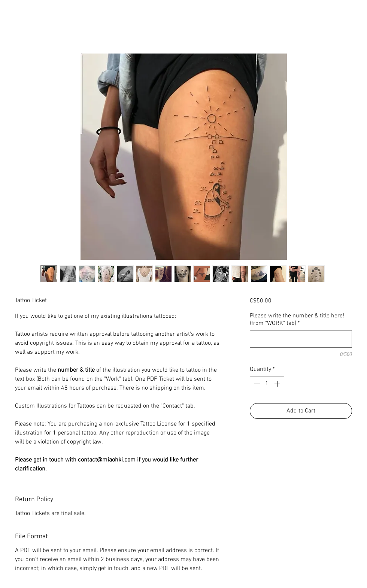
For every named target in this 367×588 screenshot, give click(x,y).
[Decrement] (256, 384)
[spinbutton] (267, 384)
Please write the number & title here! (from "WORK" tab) (297, 320)
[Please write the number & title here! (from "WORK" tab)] (301, 339)
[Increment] (278, 384)
